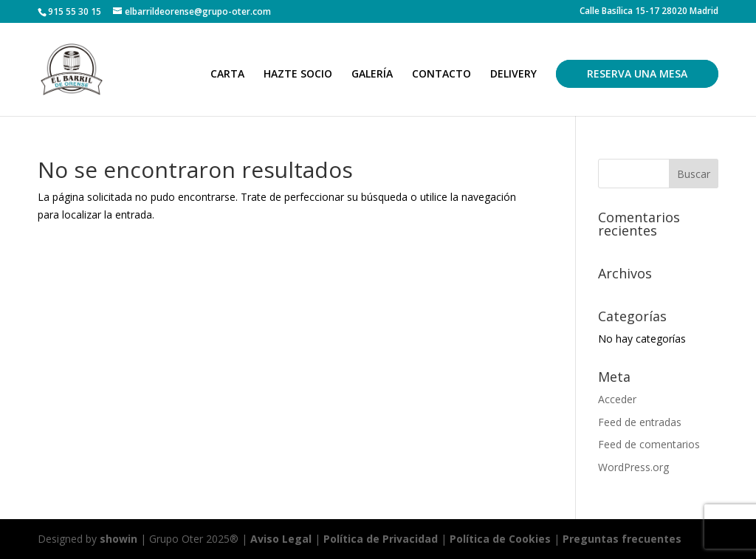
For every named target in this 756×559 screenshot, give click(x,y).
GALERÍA (372, 75)
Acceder (617, 399)
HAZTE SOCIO (298, 75)
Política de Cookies (502, 539)
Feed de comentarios (649, 444)
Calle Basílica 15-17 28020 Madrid (649, 12)
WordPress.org (633, 467)
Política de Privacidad (381, 539)
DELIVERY (513, 75)
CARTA (227, 75)
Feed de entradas (640, 422)
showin (118, 539)
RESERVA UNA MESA (637, 73)
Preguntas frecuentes (622, 539)
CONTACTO (441, 75)
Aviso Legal (281, 539)
